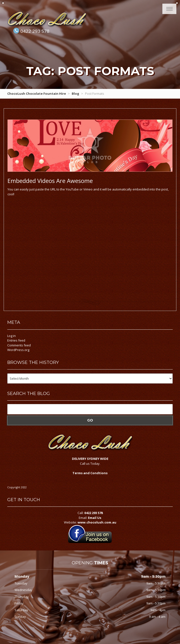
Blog (75, 94)
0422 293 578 (35, 31)
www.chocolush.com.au (97, 522)
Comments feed (19, 345)
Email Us (95, 518)
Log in (12, 336)
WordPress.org (18, 350)
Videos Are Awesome (50, 181)
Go (90, 420)
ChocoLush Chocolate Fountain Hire (37, 94)
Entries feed (16, 340)
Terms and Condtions (90, 473)
